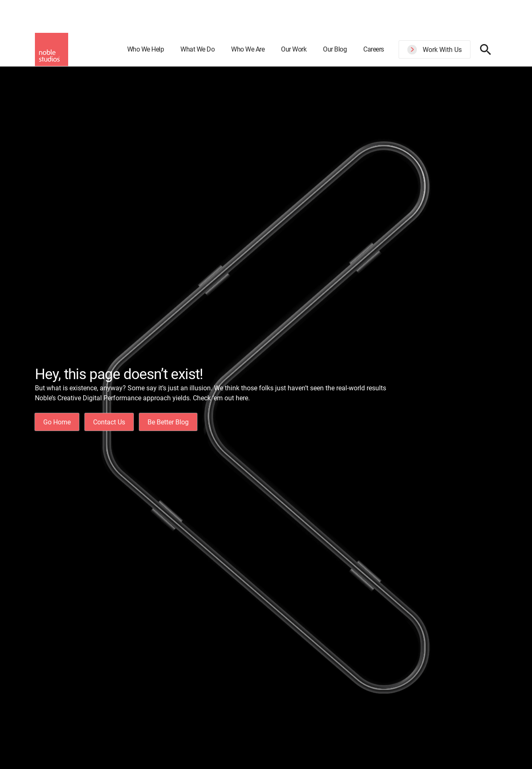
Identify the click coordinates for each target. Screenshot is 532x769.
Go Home (57, 422)
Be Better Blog (168, 422)
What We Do (197, 49)
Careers (374, 49)
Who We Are (248, 49)
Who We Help (146, 49)
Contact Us (109, 422)
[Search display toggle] (486, 49)
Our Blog (335, 49)
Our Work (294, 49)
